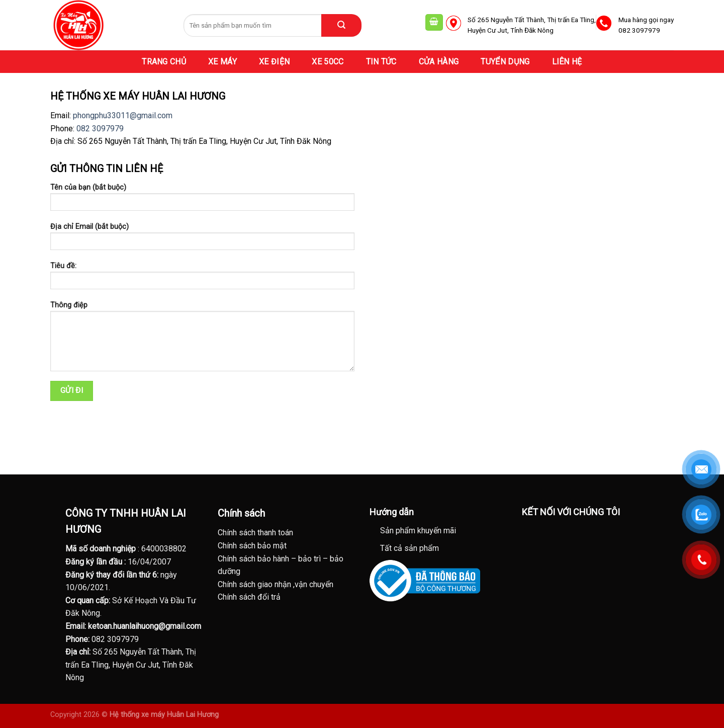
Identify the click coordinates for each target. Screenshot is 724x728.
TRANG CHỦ (164, 62)
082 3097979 (100, 129)
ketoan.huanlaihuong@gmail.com (145, 626)
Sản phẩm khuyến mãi (418, 531)
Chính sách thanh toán (255, 533)
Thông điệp (202, 340)
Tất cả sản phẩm (410, 548)
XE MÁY (222, 62)
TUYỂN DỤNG (505, 62)
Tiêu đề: (202, 279)
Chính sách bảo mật (252, 546)
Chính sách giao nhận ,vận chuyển (276, 584)
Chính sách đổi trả (249, 597)
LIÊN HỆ (567, 62)
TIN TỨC (381, 62)
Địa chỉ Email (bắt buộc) (202, 240)
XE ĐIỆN (274, 62)
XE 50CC (328, 62)
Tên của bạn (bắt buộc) (202, 200)
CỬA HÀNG (439, 62)
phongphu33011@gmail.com (123, 115)
